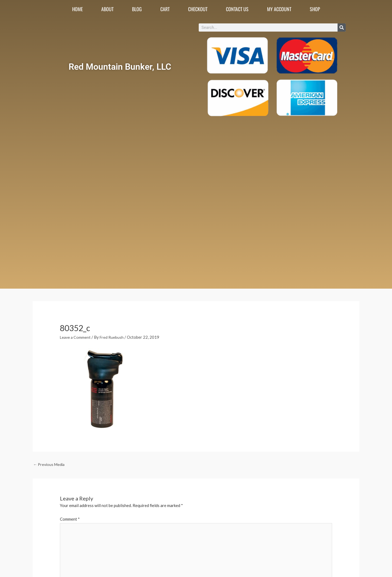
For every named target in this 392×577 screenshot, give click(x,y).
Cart (165, 9)
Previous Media (50, 465)
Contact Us (237, 9)
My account (279, 9)
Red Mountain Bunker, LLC (120, 66)
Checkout (198, 9)
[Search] (342, 28)
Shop (315, 9)
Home (77, 9)
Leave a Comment (76, 337)
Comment (70, 520)
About (107, 9)
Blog (137, 9)
